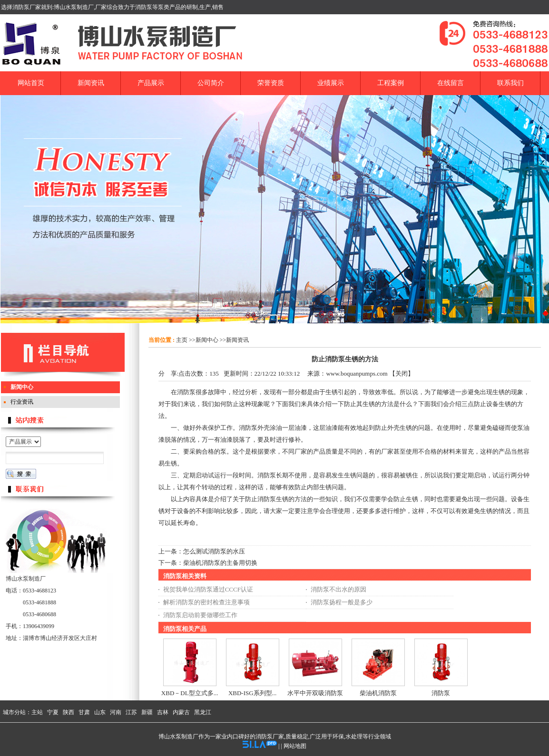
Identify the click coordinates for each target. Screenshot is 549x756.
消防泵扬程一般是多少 (342, 602)
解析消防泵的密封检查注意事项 (206, 602)
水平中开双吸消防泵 (315, 693)
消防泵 (441, 693)
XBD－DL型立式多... (190, 693)
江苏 (131, 712)
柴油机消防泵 (378, 693)
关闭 (402, 373)
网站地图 (295, 746)
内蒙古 (181, 712)
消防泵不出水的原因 (338, 589)
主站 (37, 712)
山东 (100, 712)
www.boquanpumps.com (357, 373)
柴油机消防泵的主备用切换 (220, 563)
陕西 (69, 712)
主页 (182, 340)
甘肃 (84, 712)
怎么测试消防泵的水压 (214, 551)
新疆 (147, 712)
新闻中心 (207, 340)
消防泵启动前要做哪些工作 (200, 615)
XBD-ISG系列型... (252, 693)
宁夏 (53, 712)
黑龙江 (203, 712)
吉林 (163, 712)
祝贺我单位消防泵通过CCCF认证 (208, 589)
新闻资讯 (237, 340)
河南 (116, 712)
